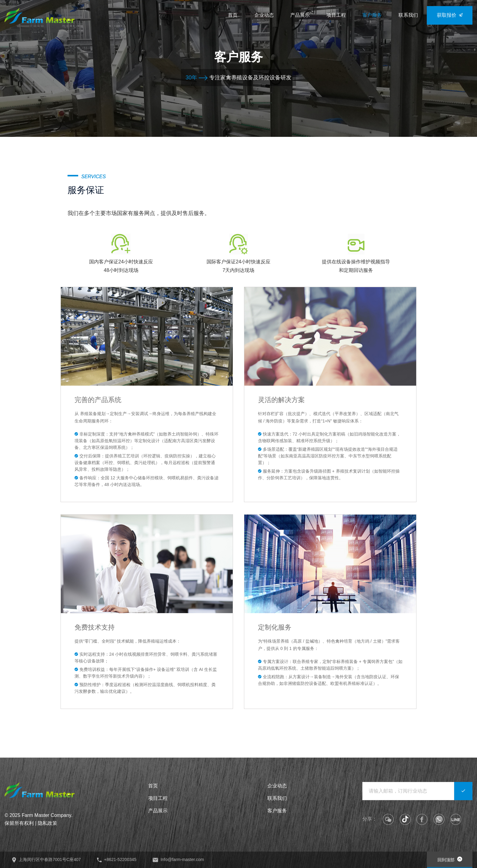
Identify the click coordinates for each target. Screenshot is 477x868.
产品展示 (158, 811)
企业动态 (277, 786)
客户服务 (277, 811)
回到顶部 (450, 859)
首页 (153, 786)
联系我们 (277, 798)
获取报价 (450, 15)
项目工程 (158, 798)
